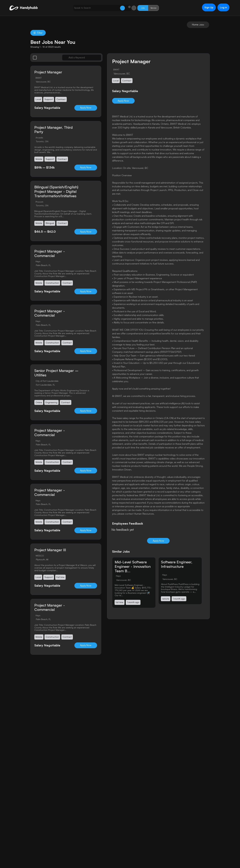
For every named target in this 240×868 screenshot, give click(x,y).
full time (120, 602)
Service (147, 8)
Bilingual (50, 224)
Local (38, 99)
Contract (61, 99)
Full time (61, 578)
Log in (221, 7)
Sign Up (206, 7)
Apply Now (85, 108)
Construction (52, 283)
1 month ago (133, 602)
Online (39, 403)
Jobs (136, 8)
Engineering (52, 403)
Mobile (39, 159)
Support (49, 99)
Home (195, 25)
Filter (38, 33)
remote (166, 599)
